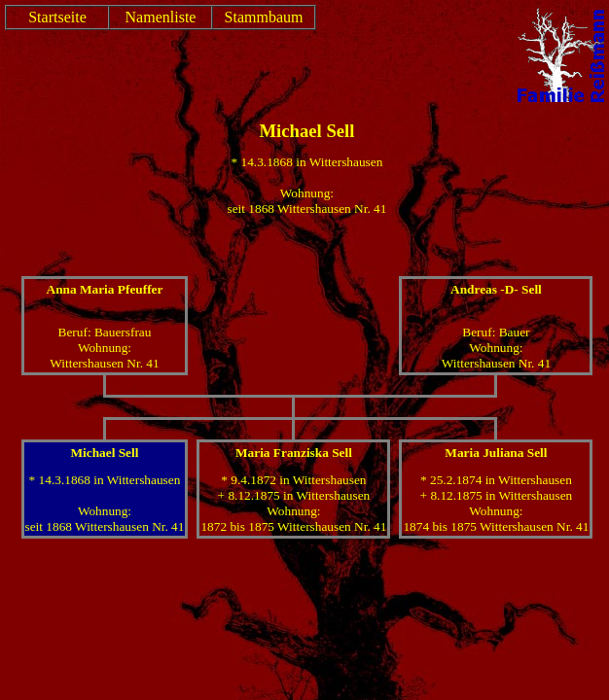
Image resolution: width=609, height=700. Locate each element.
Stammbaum (264, 17)
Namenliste (161, 17)
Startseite (57, 17)
